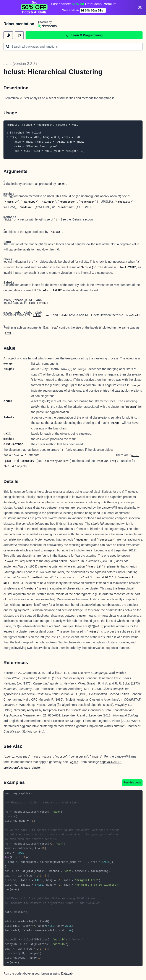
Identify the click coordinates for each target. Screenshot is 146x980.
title (37, 316)
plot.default (39, 303)
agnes (22, 578)
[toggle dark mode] (8, 35)
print (135, 456)
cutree (61, 757)
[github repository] (19, 35)
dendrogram (79, 757)
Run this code (132, 783)
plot (8, 461)
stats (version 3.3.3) (20, 64)
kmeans (96, 757)
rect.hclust (106, 461)
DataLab (67, 973)
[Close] (140, 7)
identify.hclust (57, 461)
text (8, 333)
